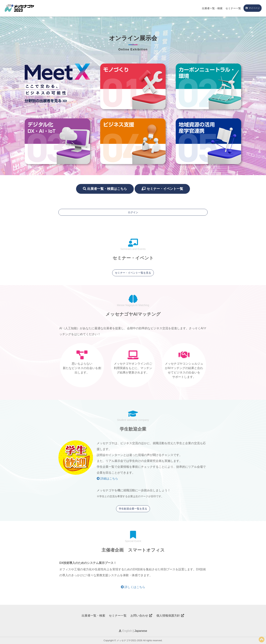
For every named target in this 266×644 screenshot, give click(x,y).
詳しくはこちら (133, 587)
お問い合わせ (141, 616)
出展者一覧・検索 (212, 8)
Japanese (141, 631)
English (127, 631)
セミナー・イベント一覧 (162, 189)
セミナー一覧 (233, 8)
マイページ (253, 8)
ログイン (133, 212)
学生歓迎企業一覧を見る (133, 509)
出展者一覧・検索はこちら (105, 189)
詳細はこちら (107, 479)
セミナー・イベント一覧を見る (133, 273)
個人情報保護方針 (170, 616)
